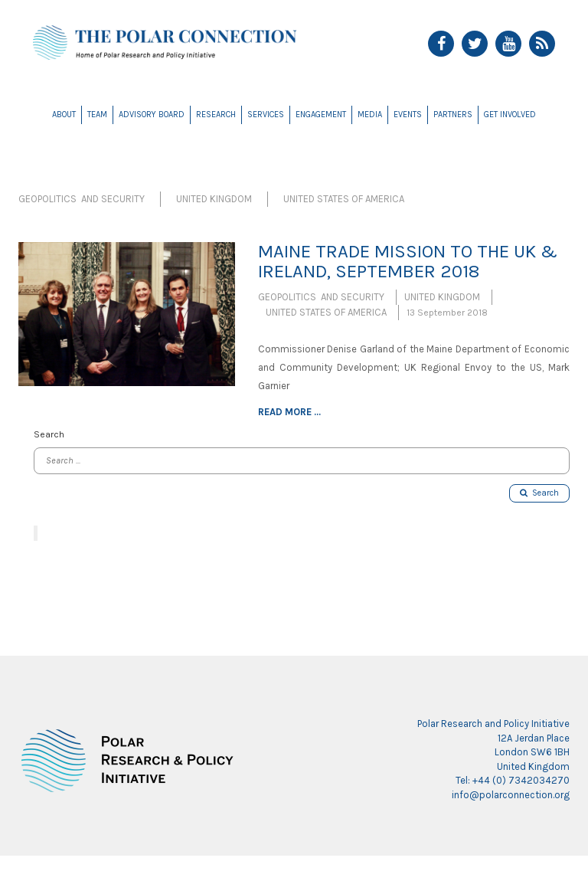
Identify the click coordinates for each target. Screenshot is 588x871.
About (64, 115)
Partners (453, 115)
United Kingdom (214, 199)
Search (539, 493)
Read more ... (289, 412)
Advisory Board (152, 115)
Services (266, 115)
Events (408, 115)
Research (216, 115)
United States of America (344, 199)
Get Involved (510, 115)
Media (370, 115)
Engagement (321, 115)
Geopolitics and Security (82, 199)
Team (97, 115)
